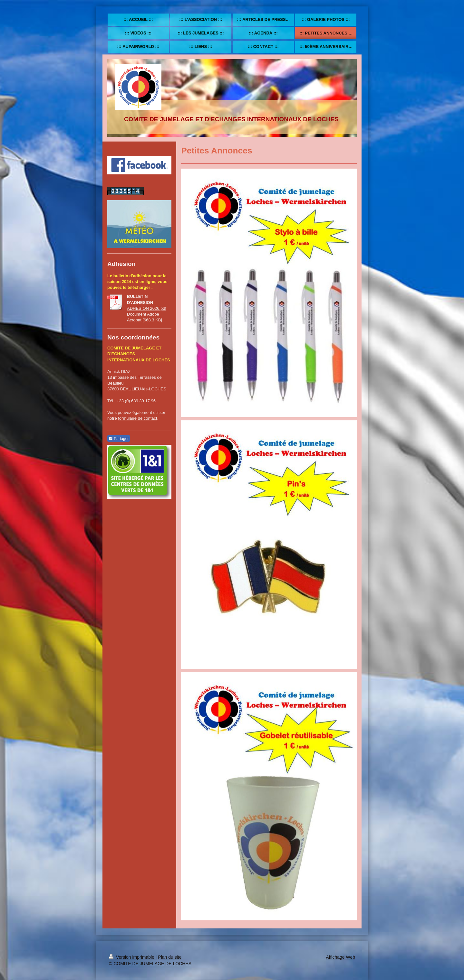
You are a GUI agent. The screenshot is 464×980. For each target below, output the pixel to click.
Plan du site (170, 957)
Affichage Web (340, 957)
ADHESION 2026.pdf (147, 308)
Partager (119, 439)
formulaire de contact (137, 418)
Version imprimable (132, 957)
